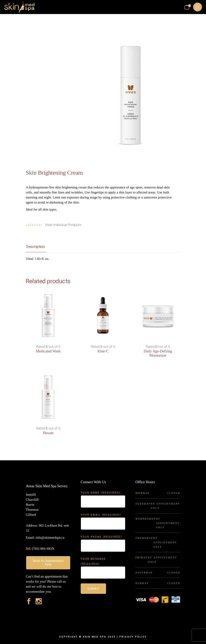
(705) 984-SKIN (43, 549)
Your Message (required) (103, 564)
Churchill (32, 500)
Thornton (32, 510)
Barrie (30, 505)
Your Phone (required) (103, 539)
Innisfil (31, 495)
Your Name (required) (103, 495)
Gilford (31, 515)
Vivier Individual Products (63, 225)
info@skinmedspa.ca (50, 538)
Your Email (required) (103, 517)
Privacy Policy (133, 637)
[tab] (36, 247)
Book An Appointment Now (48, 563)
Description (36, 247)
